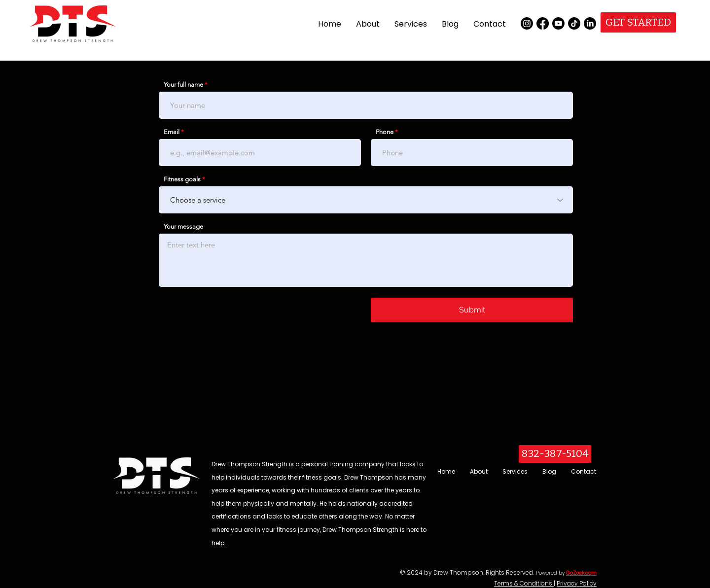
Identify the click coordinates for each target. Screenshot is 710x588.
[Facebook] (543, 23)
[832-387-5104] (555, 454)
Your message (183, 226)
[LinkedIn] (590, 23)
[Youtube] (558, 23)
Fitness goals (182, 179)
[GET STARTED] (638, 22)
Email (172, 132)
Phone (385, 132)
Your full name (183, 85)
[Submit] (472, 310)
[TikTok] (574, 23)
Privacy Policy (577, 583)
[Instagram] (527, 23)
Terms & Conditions (524, 583)
